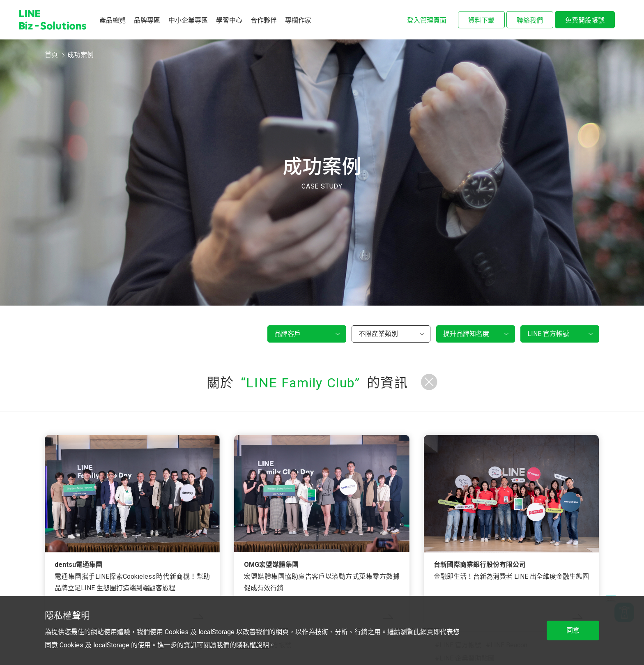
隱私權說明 (253, 645)
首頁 (51, 55)
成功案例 (80, 55)
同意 (573, 630)
